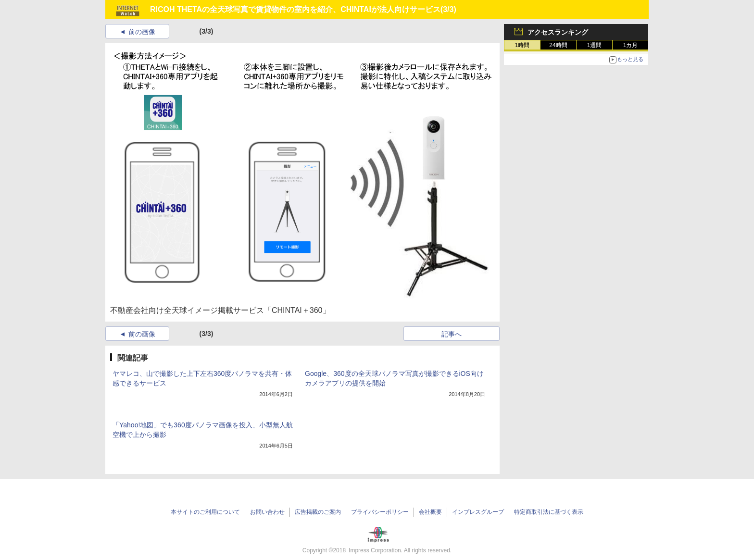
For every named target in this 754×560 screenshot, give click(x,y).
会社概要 (430, 512)
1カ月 (631, 45)
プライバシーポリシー (380, 512)
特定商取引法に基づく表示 (549, 512)
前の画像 (142, 32)
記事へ (452, 334)
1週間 (595, 45)
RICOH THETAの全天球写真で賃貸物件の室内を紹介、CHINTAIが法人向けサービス (295, 9)
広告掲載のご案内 (318, 512)
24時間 (558, 45)
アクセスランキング (558, 32)
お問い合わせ (267, 512)
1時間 (522, 45)
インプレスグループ (478, 512)
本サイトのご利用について (205, 512)
